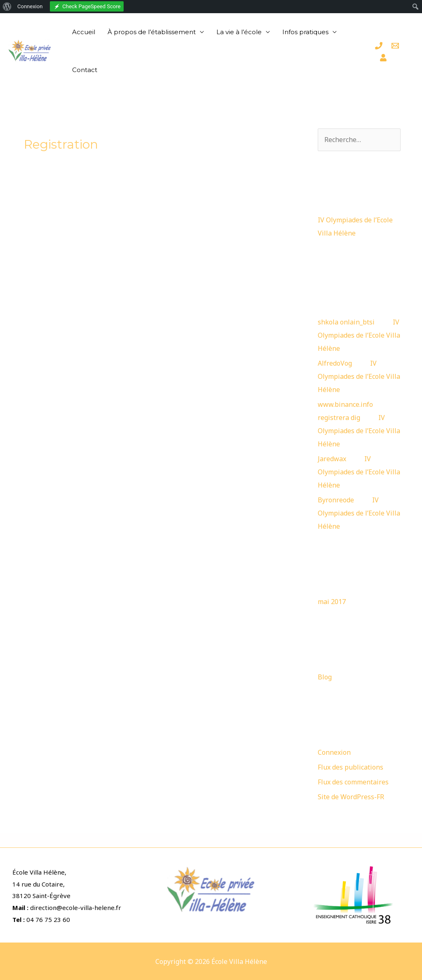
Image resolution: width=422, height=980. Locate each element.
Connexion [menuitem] (30, 6)
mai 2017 (332, 602)
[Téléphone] (379, 46)
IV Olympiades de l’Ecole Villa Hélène (359, 335)
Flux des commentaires (353, 782)
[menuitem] (7, 7)
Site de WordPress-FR (351, 797)
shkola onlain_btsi (346, 322)
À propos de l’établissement (152, 32)
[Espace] (383, 58)
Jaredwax (332, 459)
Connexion (334, 752)
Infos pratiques (305, 32)
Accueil (84, 32)
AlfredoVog (335, 363)
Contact (85, 70)
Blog (325, 677)
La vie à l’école (239, 32)
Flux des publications (350, 767)
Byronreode (336, 500)
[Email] (395, 46)
